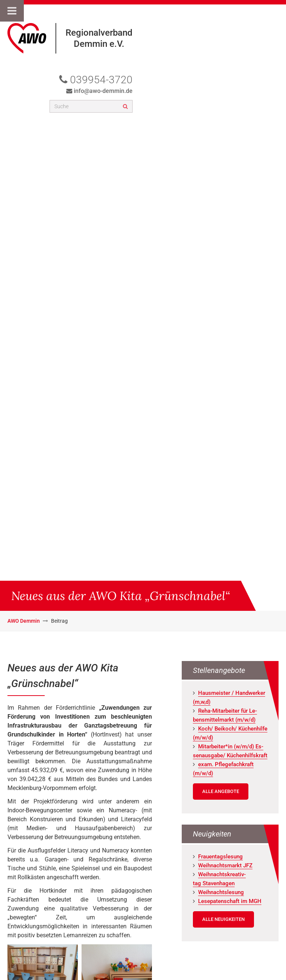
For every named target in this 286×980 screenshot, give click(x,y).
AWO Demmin (24, 621)
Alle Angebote (221, 791)
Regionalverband (99, 33)
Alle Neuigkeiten (223, 919)
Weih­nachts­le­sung (221, 892)
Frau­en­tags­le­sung (220, 857)
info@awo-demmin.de (103, 91)
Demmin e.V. (99, 44)
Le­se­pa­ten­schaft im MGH (230, 901)
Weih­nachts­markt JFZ (225, 865)
